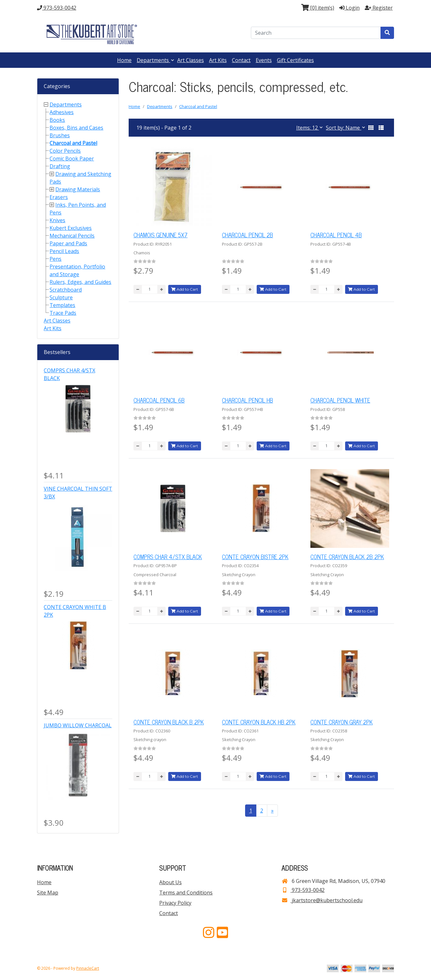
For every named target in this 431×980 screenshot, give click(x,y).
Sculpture (61, 297)
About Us (170, 882)
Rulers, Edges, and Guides (80, 282)
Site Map (48, 893)
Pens (55, 259)
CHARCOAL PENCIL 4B (336, 235)
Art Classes (191, 60)
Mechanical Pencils (72, 236)
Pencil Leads (64, 251)
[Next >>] (272, 811)
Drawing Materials (78, 189)
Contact (241, 60)
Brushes (60, 135)
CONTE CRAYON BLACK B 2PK (169, 722)
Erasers (59, 197)
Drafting (60, 166)
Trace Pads (63, 313)
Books (57, 120)
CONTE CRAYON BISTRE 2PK (255, 557)
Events (264, 60)
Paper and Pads (68, 243)
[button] (371, 128)
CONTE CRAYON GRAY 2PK (342, 722)
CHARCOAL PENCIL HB (248, 400)
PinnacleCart (88, 968)
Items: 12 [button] (308, 128)
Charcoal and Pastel (73, 143)
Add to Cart (185, 289)
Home (124, 60)
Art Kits (218, 60)
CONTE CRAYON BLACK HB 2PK (259, 722)
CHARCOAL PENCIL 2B (248, 235)
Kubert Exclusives (71, 228)
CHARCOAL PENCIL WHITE (340, 400)
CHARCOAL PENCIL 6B (159, 400)
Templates (62, 305)
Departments (153, 60)
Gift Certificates (295, 60)
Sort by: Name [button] (344, 128)
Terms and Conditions (186, 893)
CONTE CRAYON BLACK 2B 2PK (347, 557)
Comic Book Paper (72, 159)
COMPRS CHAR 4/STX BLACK (168, 557)
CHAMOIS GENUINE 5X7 (160, 235)
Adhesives (62, 112)
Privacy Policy (175, 903)
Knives (57, 220)
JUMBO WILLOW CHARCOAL (78, 725)
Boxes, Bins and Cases (76, 128)
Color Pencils (65, 151)
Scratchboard (66, 290)
